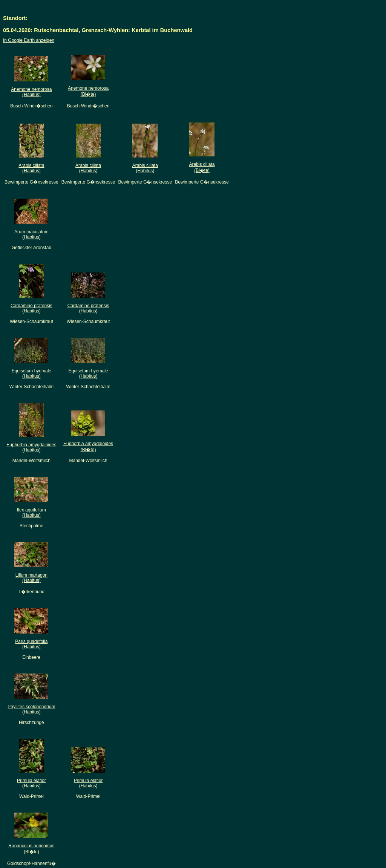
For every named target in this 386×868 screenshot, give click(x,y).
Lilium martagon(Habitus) (31, 578)
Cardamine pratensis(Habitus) (31, 308)
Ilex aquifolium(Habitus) (31, 513)
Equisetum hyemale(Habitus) (31, 374)
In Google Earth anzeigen (29, 40)
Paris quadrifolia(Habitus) (31, 644)
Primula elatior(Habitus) (31, 783)
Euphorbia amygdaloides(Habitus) (31, 447)
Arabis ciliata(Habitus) (31, 168)
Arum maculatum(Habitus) (31, 234)
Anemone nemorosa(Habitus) (31, 92)
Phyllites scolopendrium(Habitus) (31, 709)
